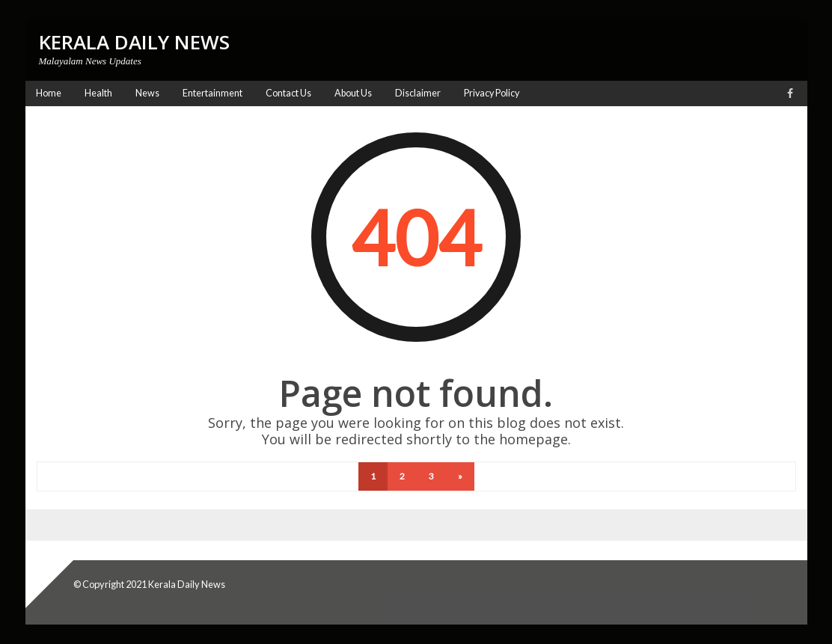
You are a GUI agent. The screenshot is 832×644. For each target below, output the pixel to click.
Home (49, 93)
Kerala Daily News (187, 584)
